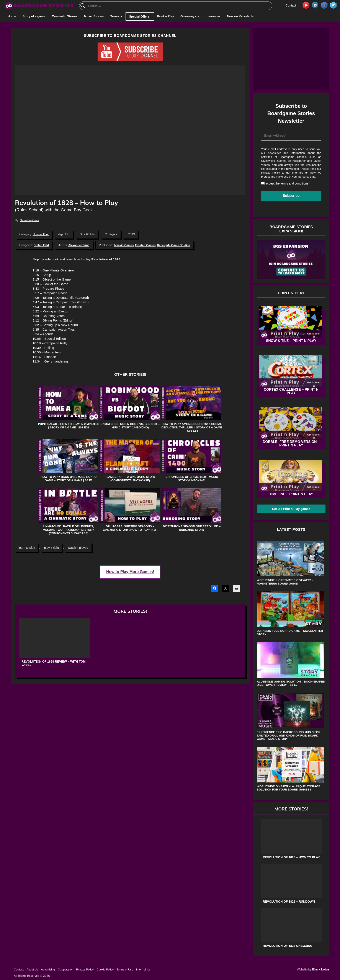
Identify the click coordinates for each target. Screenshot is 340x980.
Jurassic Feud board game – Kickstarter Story (290, 633)
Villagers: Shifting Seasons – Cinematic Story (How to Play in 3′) (130, 528)
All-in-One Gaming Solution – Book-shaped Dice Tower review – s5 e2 (291, 683)
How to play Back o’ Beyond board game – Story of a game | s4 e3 (69, 479)
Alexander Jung (79, 245)
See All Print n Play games (291, 509)
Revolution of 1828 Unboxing (288, 946)
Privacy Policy (271, 173)
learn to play (27, 548)
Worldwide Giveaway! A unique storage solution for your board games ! (289, 788)
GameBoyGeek (29, 220)
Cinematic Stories (65, 16)
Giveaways (190, 16)
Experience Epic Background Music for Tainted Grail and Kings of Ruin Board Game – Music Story (289, 735)
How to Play (41, 234)
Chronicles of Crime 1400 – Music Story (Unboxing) (192, 479)
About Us (32, 969)
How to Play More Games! (130, 572)
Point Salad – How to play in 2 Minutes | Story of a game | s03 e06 (69, 426)
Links (147, 969)
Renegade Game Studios (174, 245)
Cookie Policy (105, 969)
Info (139, 969)
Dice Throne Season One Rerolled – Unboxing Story (192, 528)
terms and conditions (294, 183)
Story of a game (34, 16)
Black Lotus (321, 969)
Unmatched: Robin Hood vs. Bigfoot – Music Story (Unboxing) (130, 426)
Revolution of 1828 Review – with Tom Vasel (53, 663)
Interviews (213, 16)
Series (116, 16)
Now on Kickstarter (241, 16)
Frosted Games (145, 245)
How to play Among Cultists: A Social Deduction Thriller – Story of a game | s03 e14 (192, 427)
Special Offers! (140, 16)
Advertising (48, 969)
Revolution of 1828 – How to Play (291, 857)
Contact (291, 5)
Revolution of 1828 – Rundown (289, 902)
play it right (52, 548)
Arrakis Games (124, 245)
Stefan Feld (41, 245)
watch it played (78, 548)
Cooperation (66, 969)
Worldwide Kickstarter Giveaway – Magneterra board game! (285, 582)
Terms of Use (125, 969)
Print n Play (166, 16)
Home (12, 16)
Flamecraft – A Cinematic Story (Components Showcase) (130, 479)
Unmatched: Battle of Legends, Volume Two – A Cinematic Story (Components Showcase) (69, 530)
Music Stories (94, 16)
